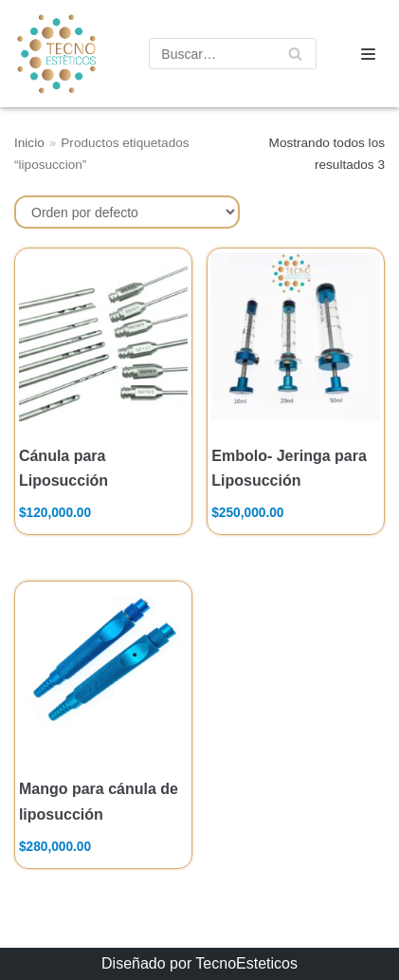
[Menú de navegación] (368, 54)
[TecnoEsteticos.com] (50, 54)
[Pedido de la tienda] (127, 212)
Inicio (29, 143)
